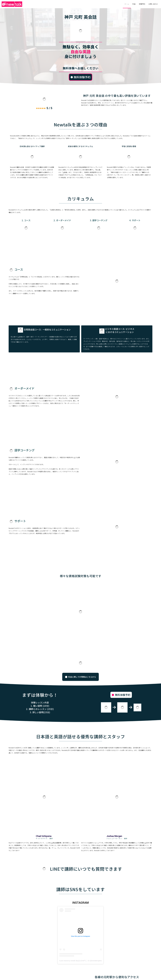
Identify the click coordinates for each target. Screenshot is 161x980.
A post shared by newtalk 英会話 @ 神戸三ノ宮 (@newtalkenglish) (81, 961)
